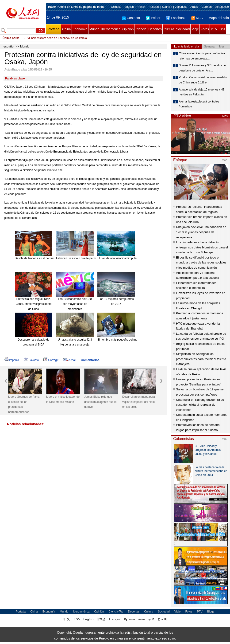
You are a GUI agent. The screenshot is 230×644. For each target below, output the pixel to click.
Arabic (194, 7)
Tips (222, 29)
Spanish (167, 7)
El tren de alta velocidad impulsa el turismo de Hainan (131, 258)
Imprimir (12, 360)
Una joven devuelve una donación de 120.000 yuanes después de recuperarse (201, 232)
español (9, 46)
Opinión (128, 29)
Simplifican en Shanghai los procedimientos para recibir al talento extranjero (201, 359)
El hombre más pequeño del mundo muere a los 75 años (133, 340)
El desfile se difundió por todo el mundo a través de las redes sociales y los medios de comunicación (201, 263)
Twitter (153, 18)
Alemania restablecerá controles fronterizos (199, 104)
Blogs (211, 612)
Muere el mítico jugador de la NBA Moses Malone (63, 399)
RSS (197, 18)
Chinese (116, 7)
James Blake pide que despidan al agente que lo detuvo (100, 402)
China (67, 29)
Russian (154, 7)
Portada (53, 29)
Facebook (176, 18)
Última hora (10, 38)
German (206, 7)
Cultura (169, 29)
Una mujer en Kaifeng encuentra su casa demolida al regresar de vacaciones (200, 405)
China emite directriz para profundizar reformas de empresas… (202, 56)
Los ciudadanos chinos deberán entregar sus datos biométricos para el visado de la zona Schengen (202, 247)
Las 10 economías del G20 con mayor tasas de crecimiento (75, 304)
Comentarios (90, 360)
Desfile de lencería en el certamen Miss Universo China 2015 (53, 258)
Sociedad (183, 29)
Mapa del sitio (219, 18)
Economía (80, 29)
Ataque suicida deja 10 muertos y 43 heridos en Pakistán (202, 92)
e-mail (70, 360)
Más (225, 116)
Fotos (205, 29)
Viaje (195, 29)
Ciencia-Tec (116, 612)
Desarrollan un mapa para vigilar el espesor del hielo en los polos (139, 402)
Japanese (181, 7)
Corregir (51, 360)
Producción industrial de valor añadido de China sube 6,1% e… (203, 80)
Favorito (31, 360)
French (141, 7)
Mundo (94, 29)
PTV (214, 29)
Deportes (155, 29)
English (129, 7)
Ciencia (141, 29)
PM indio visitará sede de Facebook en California (56, 41)
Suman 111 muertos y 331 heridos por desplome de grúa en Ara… (203, 68)
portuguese (222, 7)
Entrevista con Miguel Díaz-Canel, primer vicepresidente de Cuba (34, 304)
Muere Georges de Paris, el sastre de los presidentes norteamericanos (24, 404)
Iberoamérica (111, 29)
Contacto (131, 18)
